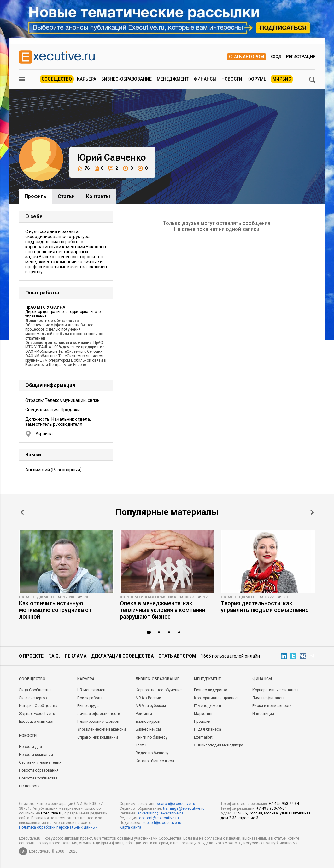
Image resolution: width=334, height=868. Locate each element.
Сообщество (57, 79)
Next (312, 512)
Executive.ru (52, 813)
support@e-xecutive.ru (162, 823)
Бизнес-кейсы (148, 729)
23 (285, 597)
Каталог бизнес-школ (155, 761)
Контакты (98, 196)
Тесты (141, 745)
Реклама (76, 656)
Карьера (87, 79)
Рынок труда (88, 706)
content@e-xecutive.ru (159, 818)
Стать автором (246, 57)
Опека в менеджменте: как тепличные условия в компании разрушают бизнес (163, 610)
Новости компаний (36, 755)
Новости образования (39, 770)
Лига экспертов (33, 698)
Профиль (35, 196)
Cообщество (32, 679)
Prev (22, 512)
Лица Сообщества (35, 690)
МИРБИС (282, 79)
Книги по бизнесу (152, 737)
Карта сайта (130, 827)
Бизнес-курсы (148, 722)
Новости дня (30, 747)
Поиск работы (90, 698)
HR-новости (29, 786)
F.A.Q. (54, 656)
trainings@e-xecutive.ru (184, 808)
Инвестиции (263, 714)
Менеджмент (173, 79)
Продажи (202, 722)
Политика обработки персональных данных (58, 827)
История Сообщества (38, 706)
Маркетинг (203, 714)
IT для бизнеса (208, 729)
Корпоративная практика (148, 597)
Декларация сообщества (122, 656)
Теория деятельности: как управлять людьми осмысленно (265, 607)
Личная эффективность (99, 714)
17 (205, 597)
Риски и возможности (272, 706)
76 (83, 168)
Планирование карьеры (98, 722)
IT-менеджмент (208, 706)
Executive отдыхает (36, 722)
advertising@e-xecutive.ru (160, 813)
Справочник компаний (98, 737)
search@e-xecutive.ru (176, 804)
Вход (276, 57)
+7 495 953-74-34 (284, 804)
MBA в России (148, 698)
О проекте (31, 656)
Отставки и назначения (40, 762)
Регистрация (301, 57)
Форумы (257, 79)
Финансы (205, 79)
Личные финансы (268, 698)
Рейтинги (144, 714)
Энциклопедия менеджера (219, 745)
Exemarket (203, 737)
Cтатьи (66, 196)
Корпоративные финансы (275, 690)
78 (86, 597)
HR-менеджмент (37, 597)
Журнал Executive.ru (37, 714)
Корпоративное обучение (159, 690)
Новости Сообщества (38, 778)
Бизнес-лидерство (211, 690)
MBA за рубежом (151, 706)
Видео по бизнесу (152, 753)
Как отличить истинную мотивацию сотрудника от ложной (55, 610)
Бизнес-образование (126, 79)
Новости (232, 79)
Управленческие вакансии (102, 729)
